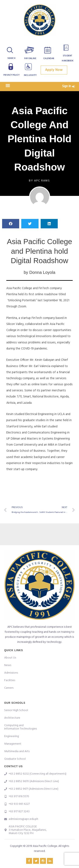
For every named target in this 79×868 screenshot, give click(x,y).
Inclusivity (30, 75)
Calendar (49, 58)
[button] (8, 85)
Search (11, 58)
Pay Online (30, 58)
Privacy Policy (11, 75)
